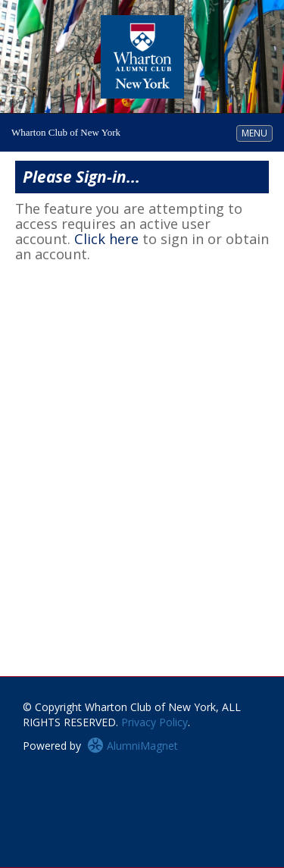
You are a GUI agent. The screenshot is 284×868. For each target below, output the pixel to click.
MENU (257, 133)
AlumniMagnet (133, 746)
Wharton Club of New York (66, 132)
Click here (106, 239)
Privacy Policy (154, 722)
